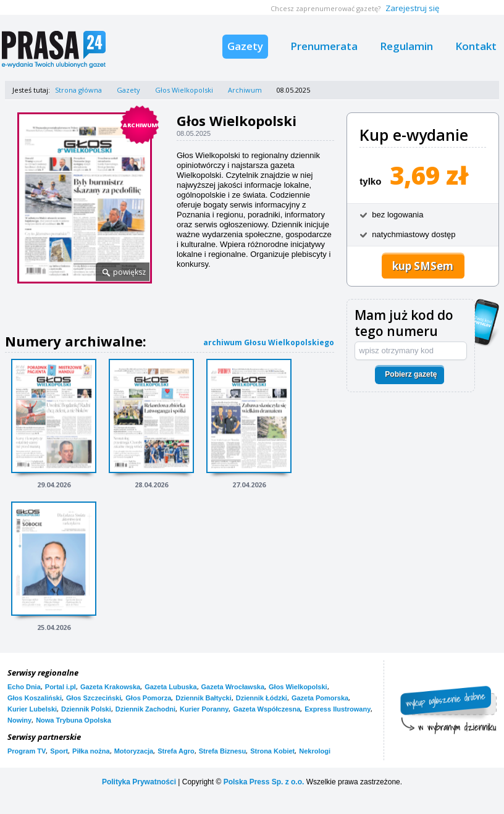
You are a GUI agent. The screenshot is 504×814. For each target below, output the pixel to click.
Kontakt (476, 46)
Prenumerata (324, 46)
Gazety (245, 46)
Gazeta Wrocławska (233, 687)
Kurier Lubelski (32, 709)
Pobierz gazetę (411, 374)
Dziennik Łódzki (262, 698)
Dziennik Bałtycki (203, 698)
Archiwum (245, 90)
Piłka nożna (91, 751)
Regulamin (406, 46)
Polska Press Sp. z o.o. (264, 782)
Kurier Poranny (204, 709)
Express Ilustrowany (338, 709)
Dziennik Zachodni (145, 709)
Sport (59, 751)
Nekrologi (315, 751)
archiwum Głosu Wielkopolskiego (269, 342)
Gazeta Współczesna (267, 709)
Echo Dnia (24, 687)
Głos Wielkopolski (184, 90)
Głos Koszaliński (35, 698)
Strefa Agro (176, 751)
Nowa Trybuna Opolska (73, 720)
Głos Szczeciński (94, 698)
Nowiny (19, 720)
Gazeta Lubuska (170, 687)
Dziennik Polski (86, 709)
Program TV (27, 751)
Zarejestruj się (412, 8)
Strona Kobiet (272, 751)
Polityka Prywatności (139, 782)
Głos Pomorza (148, 698)
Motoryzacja (134, 751)
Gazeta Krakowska (110, 687)
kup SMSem (423, 266)
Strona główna (78, 90)
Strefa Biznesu (222, 751)
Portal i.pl (61, 687)
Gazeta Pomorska (320, 698)
